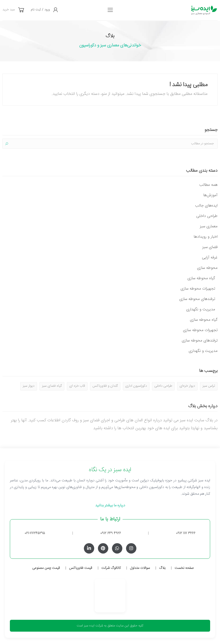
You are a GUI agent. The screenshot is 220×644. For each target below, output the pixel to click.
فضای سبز (210, 247)
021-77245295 (35, 533)
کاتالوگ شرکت (111, 568)
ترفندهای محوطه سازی (197, 299)
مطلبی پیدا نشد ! (188, 85)
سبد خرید (9, 10)
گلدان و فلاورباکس (105, 386)
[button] (21, 11)
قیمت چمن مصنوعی (46, 568)
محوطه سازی (207, 268)
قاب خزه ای (77, 386)
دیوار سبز (29, 386)
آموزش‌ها (210, 195)
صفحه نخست (184, 568)
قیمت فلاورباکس (81, 568)
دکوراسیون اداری (136, 386)
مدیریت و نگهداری (201, 310)
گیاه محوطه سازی (201, 278)
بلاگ (162, 568)
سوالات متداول (140, 568)
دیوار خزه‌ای (187, 386)
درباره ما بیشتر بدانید (110, 505)
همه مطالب (208, 185)
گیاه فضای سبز (52, 386)
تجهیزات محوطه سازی (198, 289)
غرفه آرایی (210, 258)
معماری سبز (209, 226)
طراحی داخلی (207, 216)
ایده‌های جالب (206, 206)
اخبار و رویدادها (206, 237)
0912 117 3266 (186, 533)
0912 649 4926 (111, 533)
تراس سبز (209, 386)
